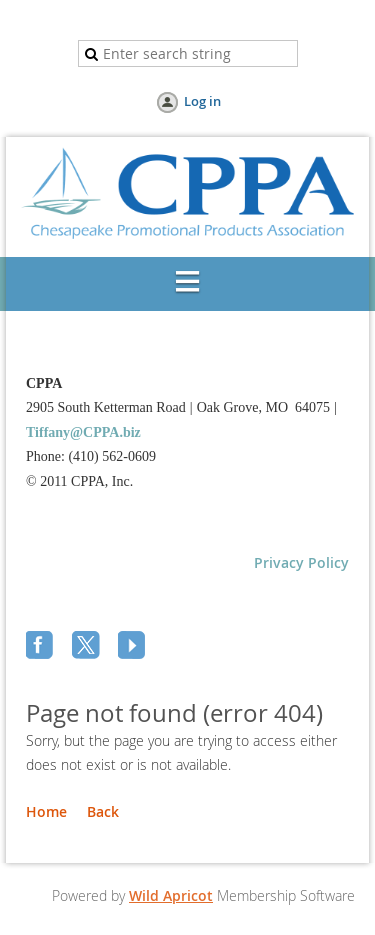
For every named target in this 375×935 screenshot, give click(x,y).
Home (46, 811)
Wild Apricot (171, 895)
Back (103, 811)
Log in (202, 101)
